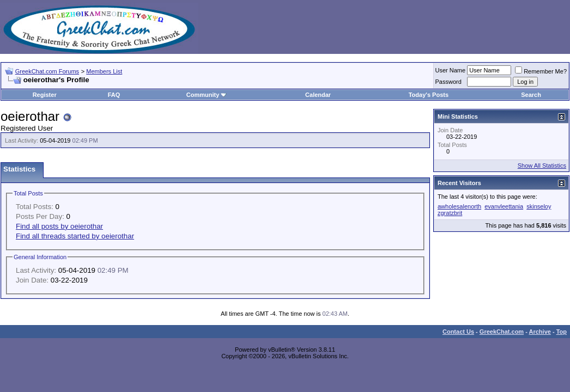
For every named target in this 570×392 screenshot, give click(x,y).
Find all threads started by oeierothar (75, 236)
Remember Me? (541, 71)
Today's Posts (429, 95)
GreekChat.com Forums (47, 71)
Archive (540, 332)
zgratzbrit (450, 213)
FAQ (114, 95)
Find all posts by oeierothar (59, 226)
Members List (104, 71)
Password (448, 82)
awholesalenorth (459, 206)
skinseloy (539, 206)
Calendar (318, 95)
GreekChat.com (502, 332)
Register (45, 95)
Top (562, 332)
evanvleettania (504, 206)
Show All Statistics (542, 166)
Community (207, 95)
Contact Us (458, 332)
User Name (451, 70)
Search (531, 95)
